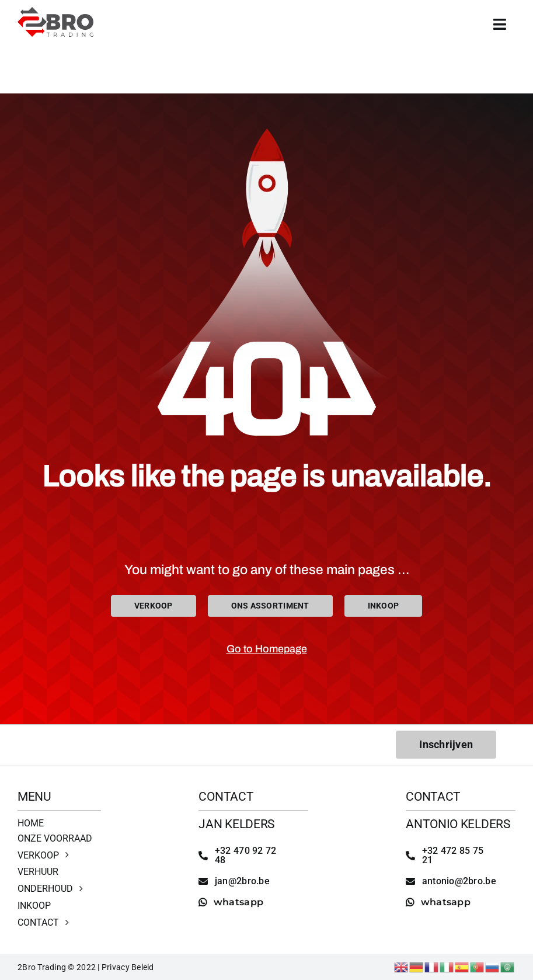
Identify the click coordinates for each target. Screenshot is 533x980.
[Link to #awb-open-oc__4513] (500, 24)
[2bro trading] (55, 12)
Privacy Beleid (128, 967)
